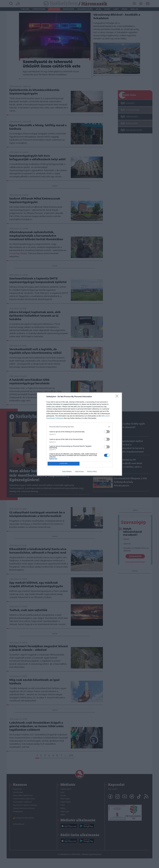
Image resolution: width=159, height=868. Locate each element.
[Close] (118, 397)
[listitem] (79, 427)
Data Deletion (67, 471)
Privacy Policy (92, 471)
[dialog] (79, 434)
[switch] (107, 432)
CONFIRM (64, 464)
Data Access (79, 471)
